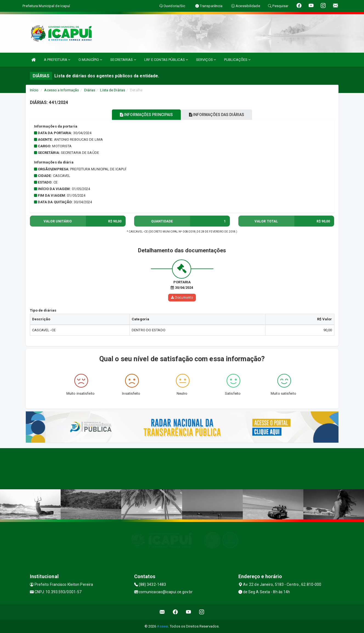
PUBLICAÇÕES (237, 60)
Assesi (163, 626)
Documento (182, 297)
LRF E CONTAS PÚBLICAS (166, 60)
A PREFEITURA (57, 60)
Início (34, 90)
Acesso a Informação (62, 90)
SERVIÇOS (206, 60)
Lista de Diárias (113, 90)
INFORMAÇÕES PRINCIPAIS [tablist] (143, 115)
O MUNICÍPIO (90, 60)
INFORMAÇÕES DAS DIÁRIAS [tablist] (220, 115)
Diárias (90, 90)
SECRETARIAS (123, 60)
